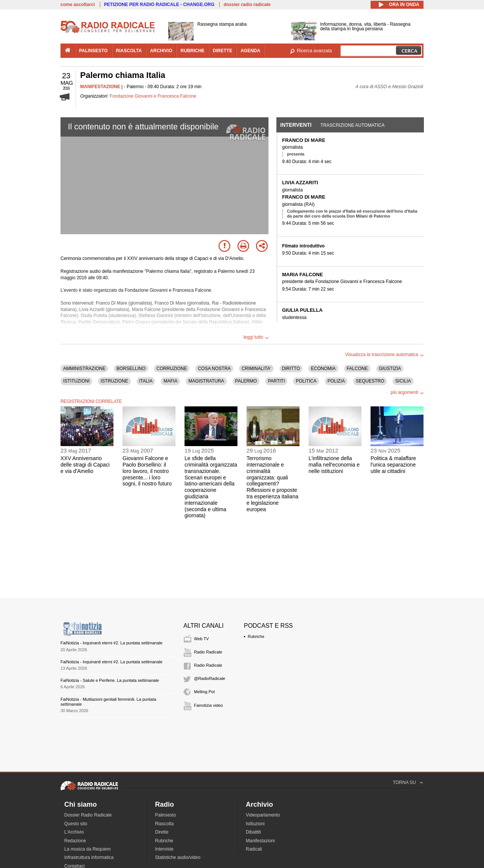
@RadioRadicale (210, 678)
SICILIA (403, 381)
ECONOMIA (323, 369)
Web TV (201, 639)
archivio (161, 51)
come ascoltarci (78, 5)
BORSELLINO (131, 369)
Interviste (164, 849)
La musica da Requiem (88, 849)
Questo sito (76, 824)
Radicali (254, 849)
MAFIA (170, 381)
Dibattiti (253, 832)
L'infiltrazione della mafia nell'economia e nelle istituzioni (334, 465)
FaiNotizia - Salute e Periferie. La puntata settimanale (110, 680)
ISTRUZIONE (114, 381)
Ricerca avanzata (314, 51)
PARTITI (276, 381)
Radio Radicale (208, 652)
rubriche (192, 51)
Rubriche (256, 636)
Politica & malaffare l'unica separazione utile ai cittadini (393, 465)
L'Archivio (74, 832)
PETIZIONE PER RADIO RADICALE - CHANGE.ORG (159, 5)
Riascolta (164, 824)
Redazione (75, 841)
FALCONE (357, 369)
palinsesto (93, 51)
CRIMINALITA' (256, 369)
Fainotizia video (208, 705)
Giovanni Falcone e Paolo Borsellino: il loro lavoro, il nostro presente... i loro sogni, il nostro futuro (147, 471)
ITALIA (146, 381)
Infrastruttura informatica (89, 857)
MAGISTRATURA (206, 381)
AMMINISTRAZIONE (84, 369)
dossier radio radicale (247, 5)
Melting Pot (204, 692)
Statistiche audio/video (178, 857)
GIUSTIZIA (390, 369)
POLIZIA (336, 381)
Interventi (296, 125)
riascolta (129, 51)
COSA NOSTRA (214, 369)
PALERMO (246, 381)
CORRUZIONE (172, 369)
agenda (250, 51)
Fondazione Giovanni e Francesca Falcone (153, 96)
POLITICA (306, 381)
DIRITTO (291, 369)
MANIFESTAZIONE (100, 87)
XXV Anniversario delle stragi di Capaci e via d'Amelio (85, 465)
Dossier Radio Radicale (88, 815)
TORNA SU (404, 782)
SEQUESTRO (370, 381)
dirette (223, 51)
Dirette (162, 832)
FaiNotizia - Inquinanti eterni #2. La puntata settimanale (112, 643)
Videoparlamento (263, 815)
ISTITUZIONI (76, 381)
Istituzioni (255, 824)
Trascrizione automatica (352, 125)
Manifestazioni (260, 841)
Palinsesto (165, 815)
